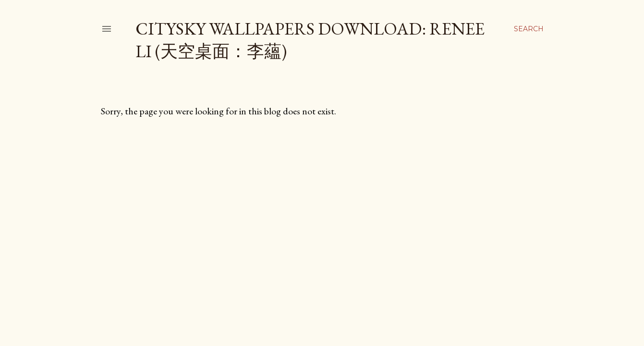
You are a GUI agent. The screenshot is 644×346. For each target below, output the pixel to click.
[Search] (529, 29)
